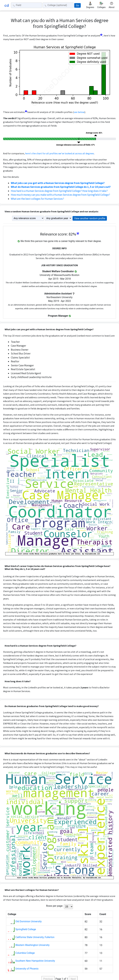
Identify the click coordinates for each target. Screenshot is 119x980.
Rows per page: (54, 906)
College (12, 914)
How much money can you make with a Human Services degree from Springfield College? (60, 195)
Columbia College (25, 953)
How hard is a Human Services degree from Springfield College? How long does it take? (59, 191)
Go (77, 5)
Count (103, 914)
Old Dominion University (29, 921)
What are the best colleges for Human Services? (37, 199)
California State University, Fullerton (35, 937)
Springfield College (26, 929)
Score (88, 914)
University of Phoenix (27, 969)
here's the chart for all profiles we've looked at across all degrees (60, 153)
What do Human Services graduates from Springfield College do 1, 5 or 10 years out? (61, 187)
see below (79, 112)
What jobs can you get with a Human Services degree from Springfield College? (58, 183)
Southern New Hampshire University (35, 961)
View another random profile (90, 218)
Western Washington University (32, 945)
